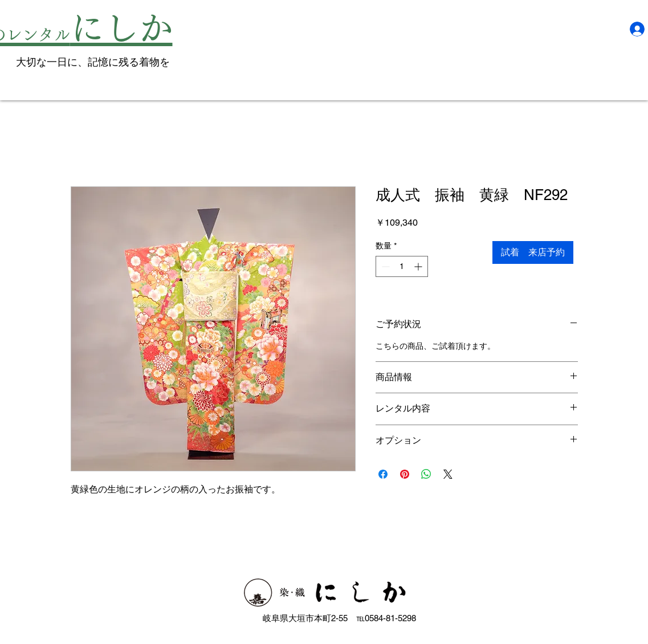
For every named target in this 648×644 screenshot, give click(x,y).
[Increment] (419, 266)
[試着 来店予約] (533, 252)
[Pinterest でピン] (405, 474)
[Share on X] (448, 474)
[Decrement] (384, 266)
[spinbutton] (402, 266)
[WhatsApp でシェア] (426, 474)
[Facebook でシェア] (383, 474)
